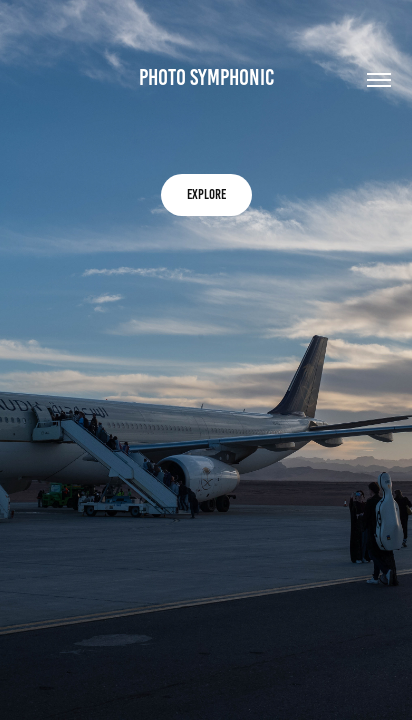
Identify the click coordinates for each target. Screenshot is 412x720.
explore (206, 194)
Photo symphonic (206, 77)
